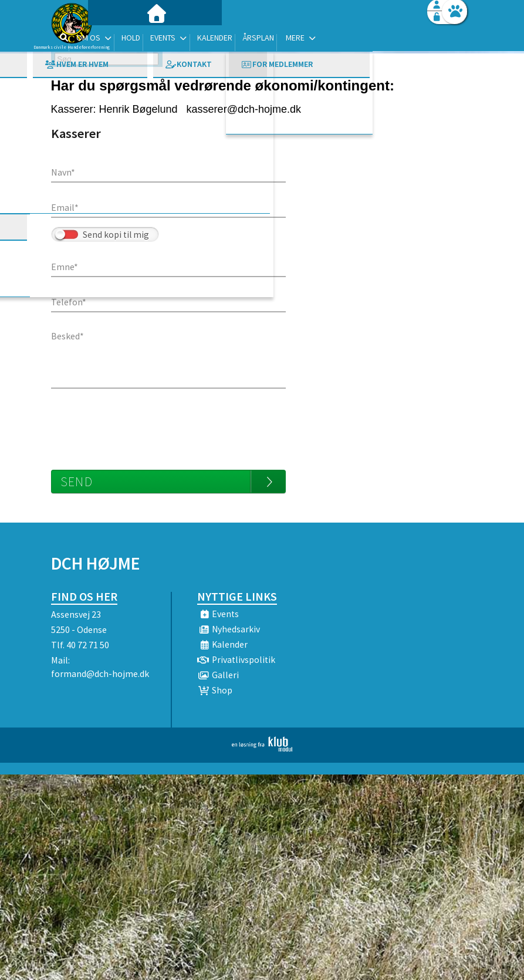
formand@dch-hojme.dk (100, 673)
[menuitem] (124, 40)
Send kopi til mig (116, 235)
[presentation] (140, 423)
